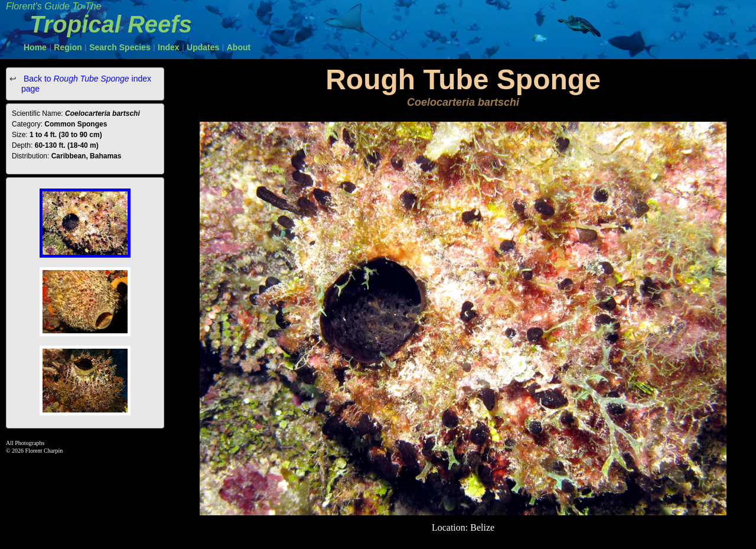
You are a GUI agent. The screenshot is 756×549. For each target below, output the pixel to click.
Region (68, 47)
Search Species (120, 47)
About (239, 47)
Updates (203, 47)
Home (35, 47)
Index (169, 47)
